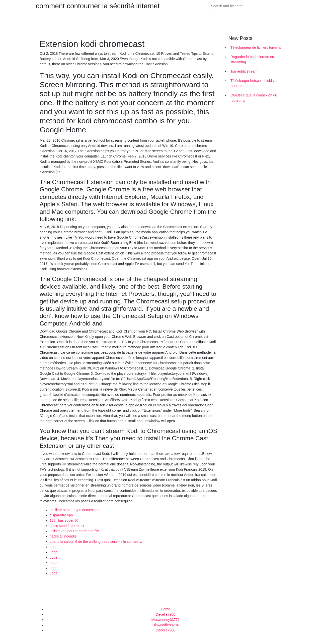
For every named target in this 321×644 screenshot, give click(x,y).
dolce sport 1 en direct (67, 526)
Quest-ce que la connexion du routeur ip (254, 98)
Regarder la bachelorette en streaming (252, 59)
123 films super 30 (64, 520)
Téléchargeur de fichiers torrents (256, 47)
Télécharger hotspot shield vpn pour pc (254, 83)
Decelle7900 (166, 614)
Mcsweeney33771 (166, 620)
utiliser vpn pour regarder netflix (74, 531)
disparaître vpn (61, 515)
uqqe (54, 547)
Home (165, 609)
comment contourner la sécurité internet (98, 6)
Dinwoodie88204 (166, 625)
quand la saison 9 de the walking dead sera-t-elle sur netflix (96, 542)
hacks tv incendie (63, 536)
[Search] (246, 6)
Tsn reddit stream (244, 71)
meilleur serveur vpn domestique (75, 510)
